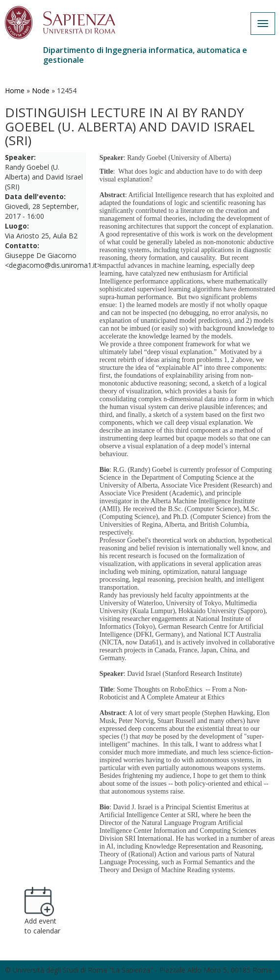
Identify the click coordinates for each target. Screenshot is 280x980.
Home (15, 90)
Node (41, 90)
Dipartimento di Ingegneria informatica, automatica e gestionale (145, 55)
